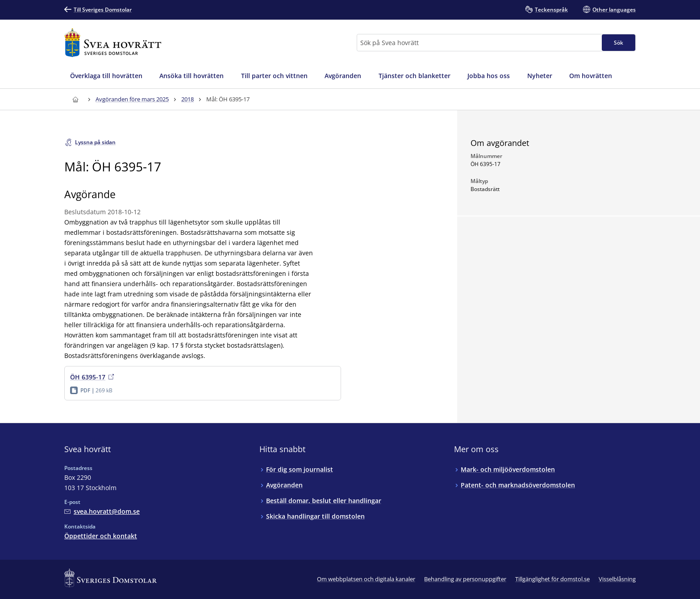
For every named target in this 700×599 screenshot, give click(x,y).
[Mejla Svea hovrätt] (102, 511)
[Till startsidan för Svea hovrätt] (113, 43)
